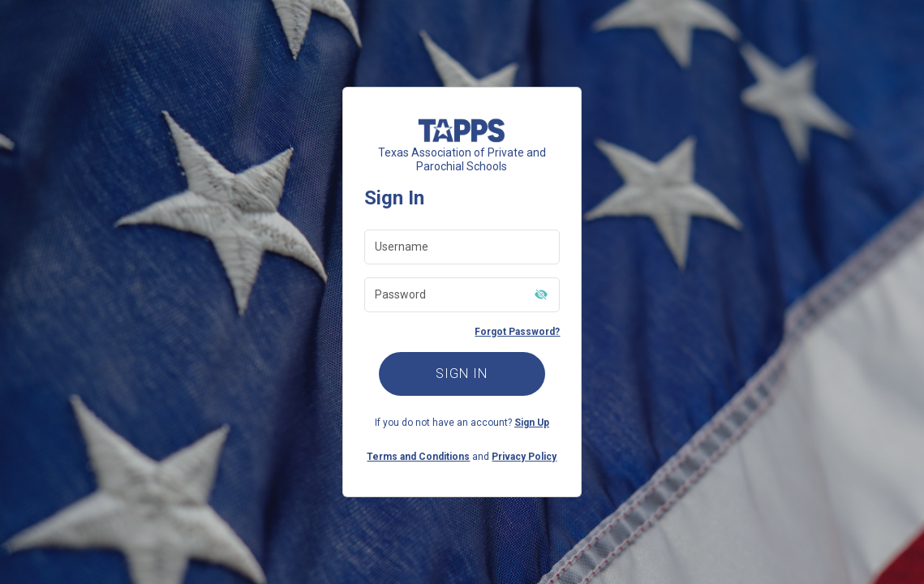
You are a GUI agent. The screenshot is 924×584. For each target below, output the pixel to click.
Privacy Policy (524, 457)
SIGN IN (462, 374)
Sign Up (532, 423)
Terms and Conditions (418, 457)
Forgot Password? (517, 332)
